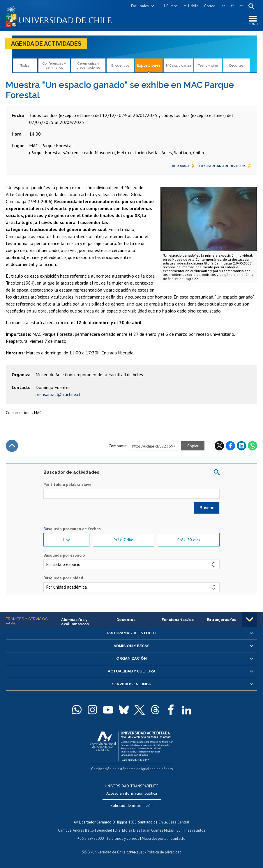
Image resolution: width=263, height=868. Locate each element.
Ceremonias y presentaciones (88, 65)
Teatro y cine (208, 65)
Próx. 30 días (189, 540)
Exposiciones (149, 65)
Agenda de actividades (46, 44)
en (223, 6)
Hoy (66, 540)
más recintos (195, 830)
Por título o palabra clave (67, 484)
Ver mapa (183, 166)
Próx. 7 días (124, 540)
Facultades (140, 6)
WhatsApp (253, 446)
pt (241, 6)
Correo (210, 6)
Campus (65, 830)
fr (232, 6)
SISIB (86, 852)
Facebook (230, 446)
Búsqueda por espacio (64, 555)
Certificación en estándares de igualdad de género (132, 769)
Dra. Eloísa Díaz (128, 830)
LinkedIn (241, 446)
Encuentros (120, 65)
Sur (179, 830)
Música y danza (179, 65)
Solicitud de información (131, 805)
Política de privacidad (164, 852)
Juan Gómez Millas (158, 830)
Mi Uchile (191, 6)
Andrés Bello (83, 830)
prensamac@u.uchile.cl (58, 394)
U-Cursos (170, 6)
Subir (12, 446)
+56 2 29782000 (91, 838)
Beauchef (104, 830)
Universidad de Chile (109, 852)
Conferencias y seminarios (54, 65)
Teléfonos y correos (123, 838)
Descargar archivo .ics (225, 166)
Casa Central (179, 822)
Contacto (178, 838)
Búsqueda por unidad (63, 578)
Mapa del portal (155, 838)
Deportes (236, 65)
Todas (25, 65)
